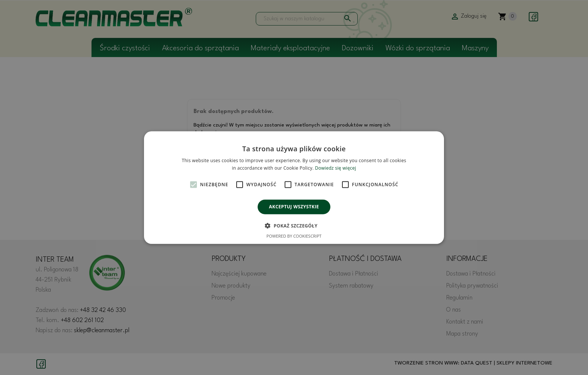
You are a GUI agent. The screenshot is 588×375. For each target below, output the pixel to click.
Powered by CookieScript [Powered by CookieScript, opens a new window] (294, 236)
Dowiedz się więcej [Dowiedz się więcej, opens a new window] (336, 168)
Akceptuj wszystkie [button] (294, 207)
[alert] (294, 187)
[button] (294, 226)
